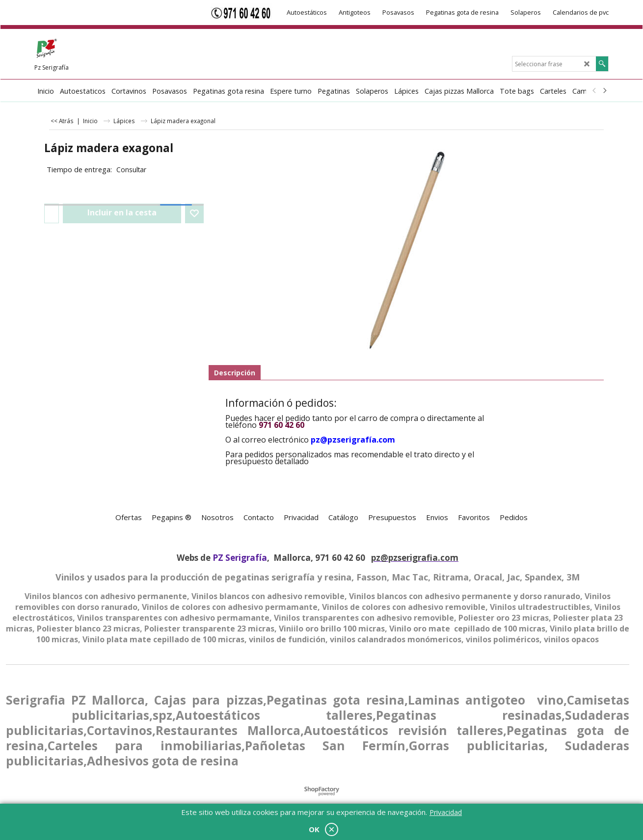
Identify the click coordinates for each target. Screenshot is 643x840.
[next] (604, 91)
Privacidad (446, 812)
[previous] (594, 91)
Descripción (235, 373)
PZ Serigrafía (240, 558)
